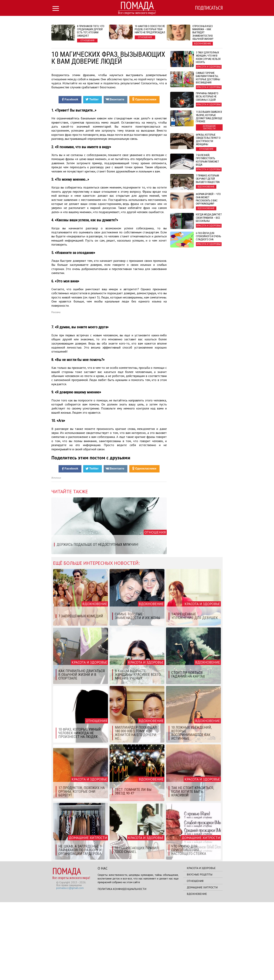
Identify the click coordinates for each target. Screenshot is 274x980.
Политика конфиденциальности (122, 967)
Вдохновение (197, 972)
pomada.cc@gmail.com (70, 966)
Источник (56, 556)
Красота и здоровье (201, 946)
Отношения (195, 959)
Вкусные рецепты (200, 952)
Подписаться (208, 8)
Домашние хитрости (202, 965)
